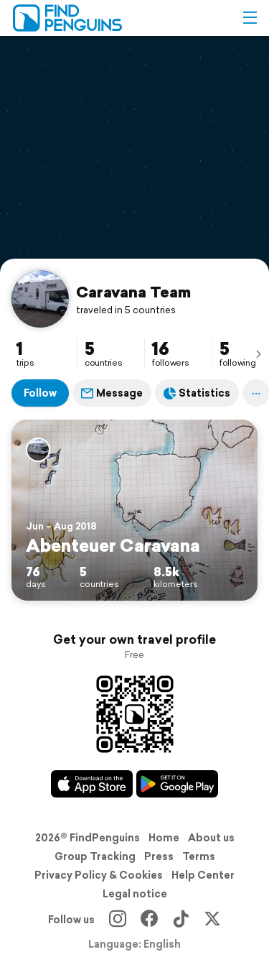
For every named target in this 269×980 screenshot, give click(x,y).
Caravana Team (133, 292)
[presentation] (258, 353)
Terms (199, 856)
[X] (212, 920)
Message (112, 393)
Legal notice (135, 894)
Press (159, 856)
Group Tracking (95, 856)
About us (211, 838)
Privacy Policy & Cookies (99, 875)
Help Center (203, 875)
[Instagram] (118, 920)
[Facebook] (149, 920)
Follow (40, 393)
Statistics (197, 393)
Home (164, 838)
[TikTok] (181, 920)
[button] (250, 18)
